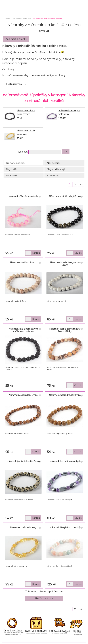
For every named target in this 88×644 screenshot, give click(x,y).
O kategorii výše (14, 84)
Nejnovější (12, 176)
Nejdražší (12, 169)
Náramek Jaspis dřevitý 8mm (65, 395)
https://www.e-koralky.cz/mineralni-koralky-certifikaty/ (34, 75)
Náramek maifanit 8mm (23, 263)
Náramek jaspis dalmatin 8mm (23, 461)
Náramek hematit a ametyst (65, 461)
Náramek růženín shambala (23, 196)
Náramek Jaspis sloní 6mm (23, 395)
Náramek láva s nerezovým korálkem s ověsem (28, 114)
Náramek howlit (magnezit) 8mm (65, 264)
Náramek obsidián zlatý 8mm (65, 196)
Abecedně (53, 176)
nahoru (83, 639)
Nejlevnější (53, 163)
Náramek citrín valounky (23, 528)
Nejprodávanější (57, 169)
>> (81, 184)
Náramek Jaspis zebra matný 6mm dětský (65, 330)
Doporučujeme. (15, 163)
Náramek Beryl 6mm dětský (65, 528)
